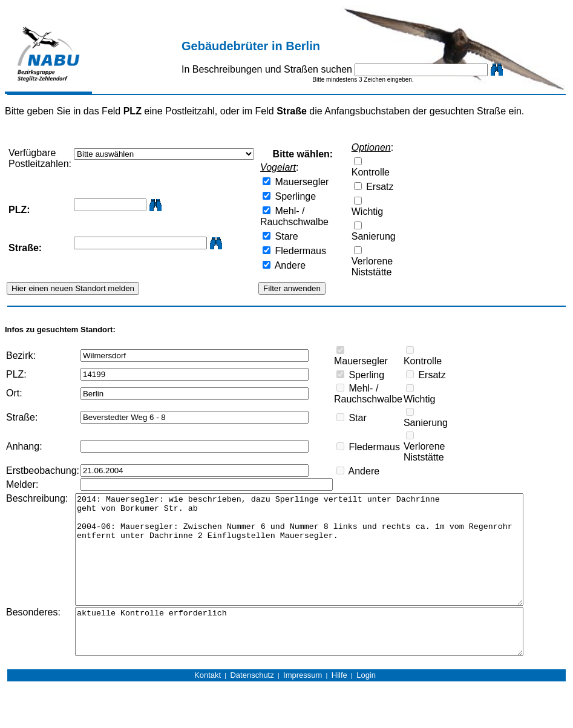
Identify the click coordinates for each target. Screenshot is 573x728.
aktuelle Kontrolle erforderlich (320, 658)
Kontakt (208, 706)
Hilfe (339, 706)
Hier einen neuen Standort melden (73, 288)
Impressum (303, 706)
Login (366, 706)
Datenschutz (252, 706)
